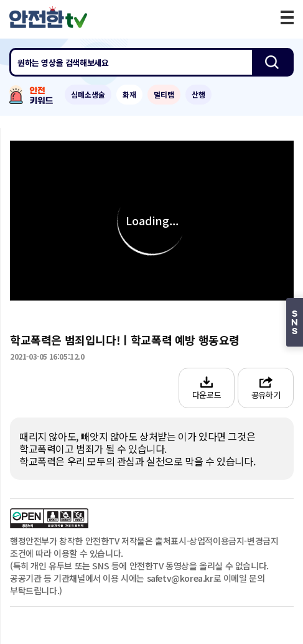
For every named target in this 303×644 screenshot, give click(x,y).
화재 (129, 94)
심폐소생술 (88, 94)
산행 (198, 94)
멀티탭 (164, 94)
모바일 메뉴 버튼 (287, 17)
